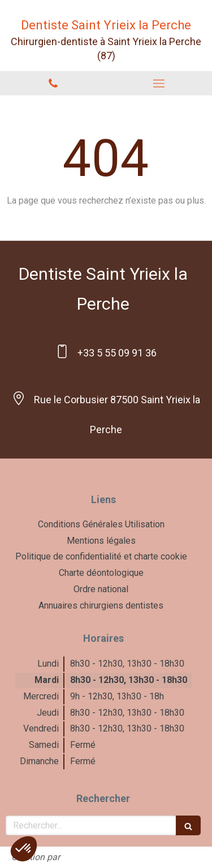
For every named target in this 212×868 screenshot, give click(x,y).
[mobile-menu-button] (159, 83)
